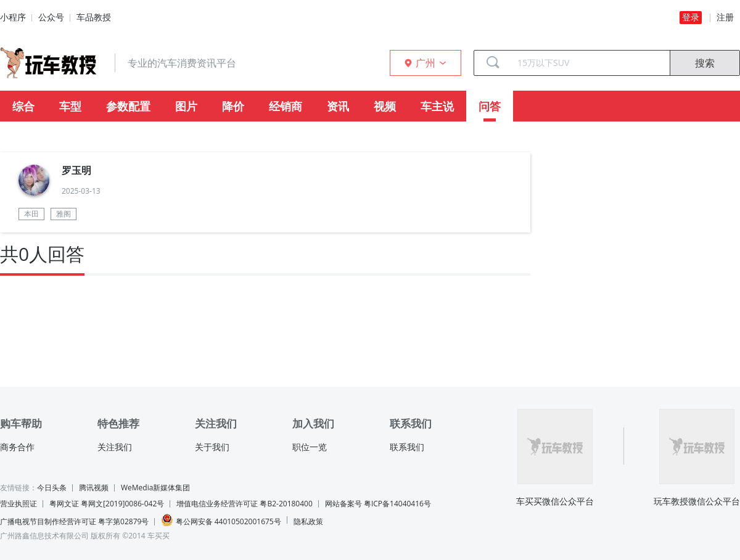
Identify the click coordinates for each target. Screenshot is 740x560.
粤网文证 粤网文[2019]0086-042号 (107, 504)
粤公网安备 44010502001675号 (221, 520)
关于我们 (212, 447)
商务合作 (17, 447)
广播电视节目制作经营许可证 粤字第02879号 (74, 521)
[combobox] (589, 63)
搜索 (705, 63)
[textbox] (589, 63)
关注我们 (115, 447)
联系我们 (407, 447)
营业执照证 (18, 504)
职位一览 (310, 447)
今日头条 (52, 488)
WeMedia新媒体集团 (155, 488)
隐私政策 (308, 521)
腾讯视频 (94, 488)
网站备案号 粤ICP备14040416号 (378, 504)
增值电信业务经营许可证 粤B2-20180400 (244, 504)
